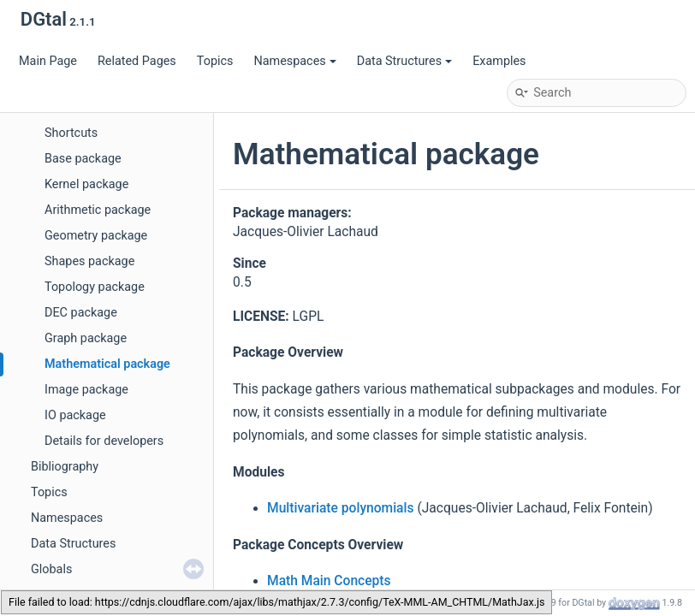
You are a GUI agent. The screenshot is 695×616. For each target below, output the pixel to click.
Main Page (48, 61)
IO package (75, 415)
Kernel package (86, 184)
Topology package (95, 287)
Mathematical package (107, 364)
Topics (215, 61)
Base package (83, 159)
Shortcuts (71, 133)
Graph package (86, 338)
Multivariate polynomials (341, 508)
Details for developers (104, 441)
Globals (51, 569)
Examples (499, 61)
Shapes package (89, 261)
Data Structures (404, 61)
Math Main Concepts (329, 581)
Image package (86, 390)
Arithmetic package (98, 210)
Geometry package (96, 236)
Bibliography (65, 467)
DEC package (81, 313)
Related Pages (137, 61)
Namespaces (294, 61)
